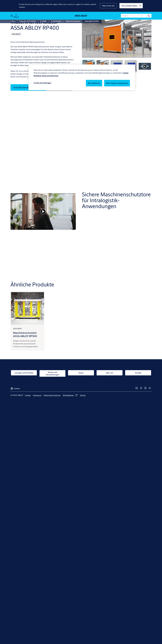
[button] (108, 6)
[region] (82, 77)
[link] (131, 6)
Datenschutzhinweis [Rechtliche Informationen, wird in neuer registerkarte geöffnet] (50, 76)
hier (21, 74)
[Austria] (15, 388)
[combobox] (136, 16)
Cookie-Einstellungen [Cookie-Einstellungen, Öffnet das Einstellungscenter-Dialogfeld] (42, 83)
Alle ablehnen (94, 83)
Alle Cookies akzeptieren (117, 83)
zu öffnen (16, 16)
